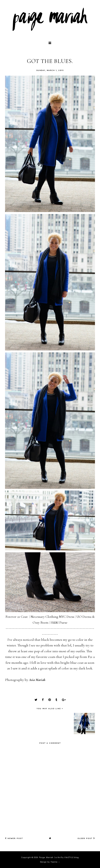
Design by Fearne (49, 862)
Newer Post (14, 838)
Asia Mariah (37, 680)
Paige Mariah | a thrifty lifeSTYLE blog (59, 857)
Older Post (86, 838)
